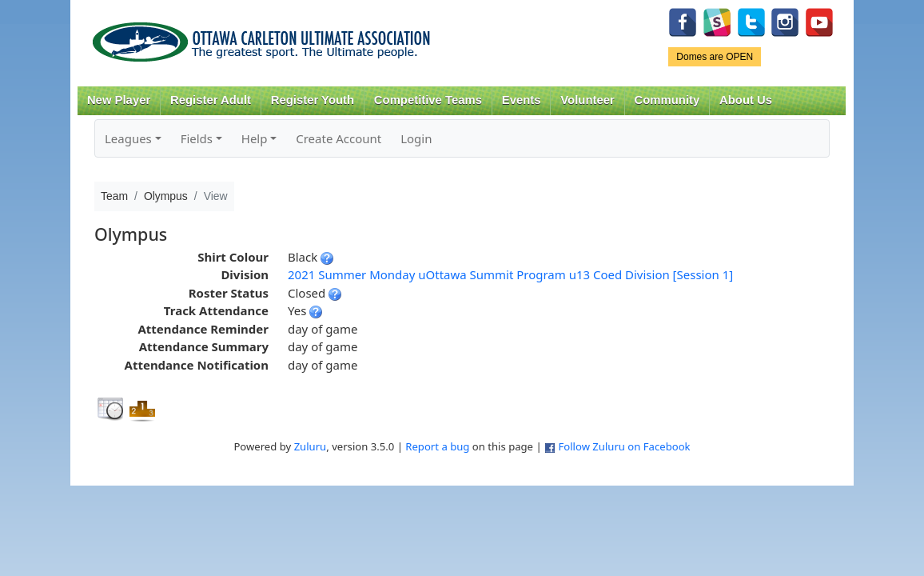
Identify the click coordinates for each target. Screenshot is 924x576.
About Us (746, 100)
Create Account (339, 138)
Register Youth (313, 100)
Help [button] (255, 138)
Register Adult (211, 100)
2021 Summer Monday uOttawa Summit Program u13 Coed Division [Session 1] (510, 274)
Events (522, 100)
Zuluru (311, 446)
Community (667, 100)
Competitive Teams (428, 100)
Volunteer (587, 100)
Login (416, 138)
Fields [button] (197, 138)
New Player (119, 100)
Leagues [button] (128, 138)
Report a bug (437, 446)
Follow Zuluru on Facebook (624, 446)
